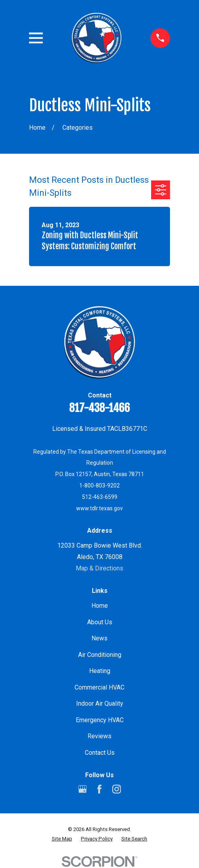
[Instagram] (117, 789)
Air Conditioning (100, 655)
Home (100, 606)
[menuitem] (62, 839)
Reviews (99, 736)
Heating (100, 671)
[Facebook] (99, 789)
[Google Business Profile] (82, 789)
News (99, 638)
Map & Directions (99, 568)
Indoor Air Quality (100, 703)
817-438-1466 (99, 408)
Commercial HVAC (99, 687)
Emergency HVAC (100, 720)
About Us (100, 622)
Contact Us (100, 753)
